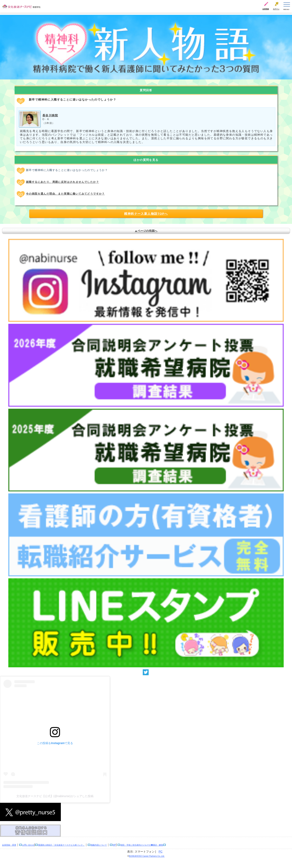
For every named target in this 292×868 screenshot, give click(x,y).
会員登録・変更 (9, 845)
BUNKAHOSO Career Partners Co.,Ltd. (147, 856)
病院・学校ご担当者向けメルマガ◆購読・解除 (142, 845)
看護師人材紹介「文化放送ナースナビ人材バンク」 (61, 845)
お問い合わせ (28, 845)
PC (160, 852)
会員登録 (266, 9)
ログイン (276, 9)
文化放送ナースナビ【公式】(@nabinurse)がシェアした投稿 (55, 796)
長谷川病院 (50, 115)
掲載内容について (99, 845)
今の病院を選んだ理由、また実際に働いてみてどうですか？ (65, 194)
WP (114, 845)
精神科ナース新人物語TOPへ (146, 214)
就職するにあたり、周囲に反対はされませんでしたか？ (62, 182)
